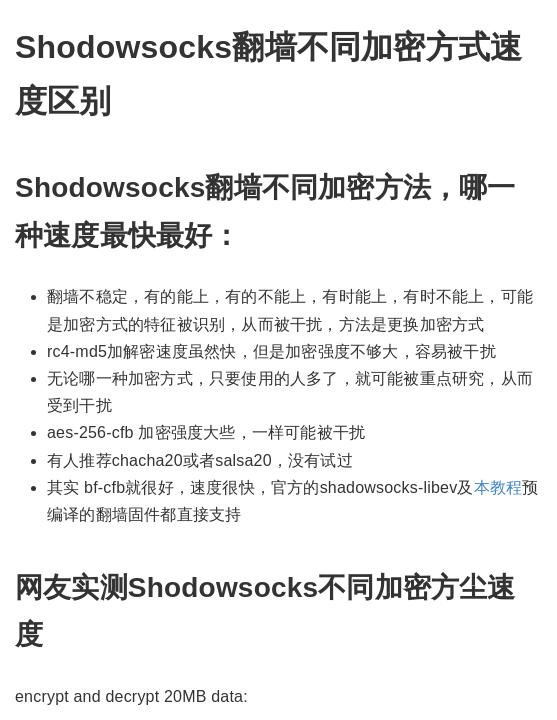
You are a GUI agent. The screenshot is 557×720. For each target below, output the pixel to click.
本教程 (498, 487)
